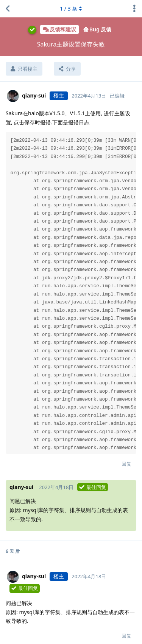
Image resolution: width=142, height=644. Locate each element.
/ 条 (71, 9)
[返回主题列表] (8, 9)
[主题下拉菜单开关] (134, 9)
